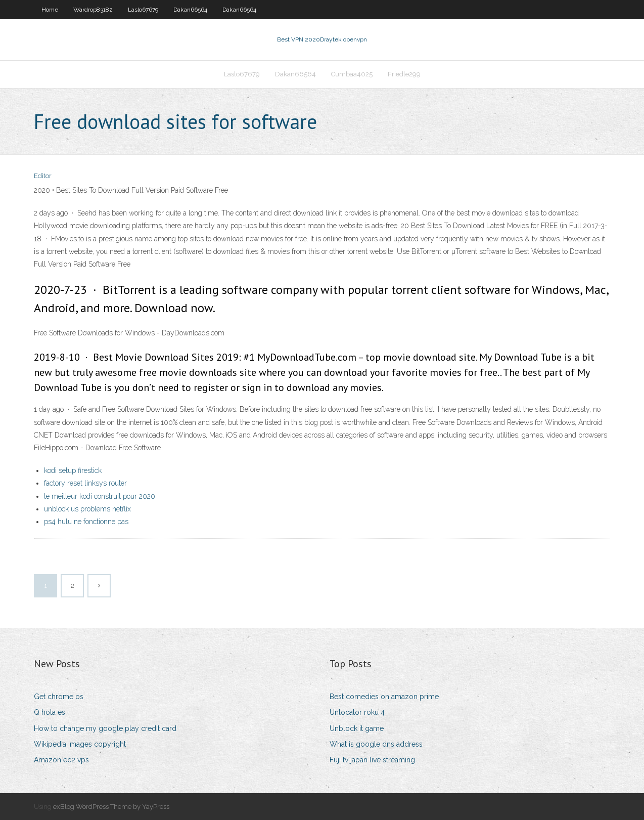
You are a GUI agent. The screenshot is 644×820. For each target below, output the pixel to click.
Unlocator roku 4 (357, 712)
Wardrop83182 (93, 10)
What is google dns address (376, 744)
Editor (43, 176)
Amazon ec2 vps (61, 760)
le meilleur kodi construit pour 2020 (100, 496)
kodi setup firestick (73, 470)
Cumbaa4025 (352, 74)
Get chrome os (59, 697)
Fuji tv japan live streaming (372, 760)
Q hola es (50, 712)
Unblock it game (357, 728)
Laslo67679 (143, 10)
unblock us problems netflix (87, 509)
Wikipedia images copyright (80, 744)
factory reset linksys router (85, 483)
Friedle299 (404, 74)
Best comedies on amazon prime (384, 697)
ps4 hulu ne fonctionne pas (86, 522)
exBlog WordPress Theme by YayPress (111, 807)
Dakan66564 (190, 10)
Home (50, 10)
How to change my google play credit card (105, 728)
